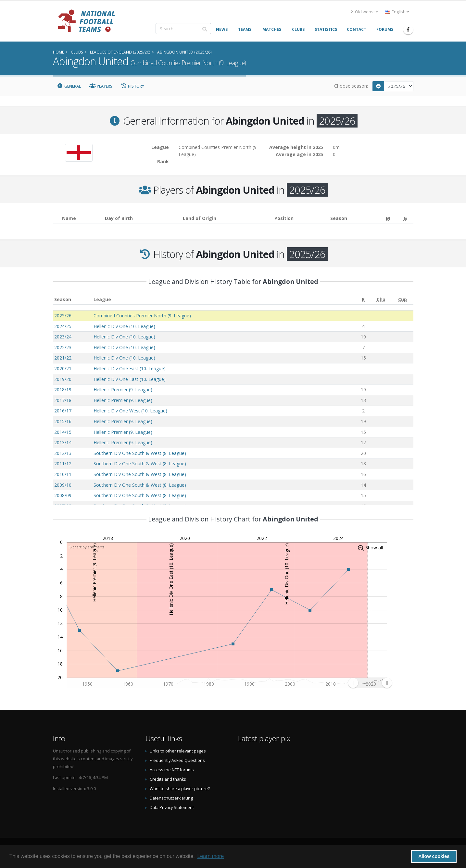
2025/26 (63, 316)
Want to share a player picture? (180, 789)
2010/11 (63, 474)
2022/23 (63, 347)
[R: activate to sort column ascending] (363, 299)
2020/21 (63, 368)
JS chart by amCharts (86, 547)
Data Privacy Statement (172, 807)
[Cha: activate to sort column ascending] (381, 299)
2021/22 (63, 358)
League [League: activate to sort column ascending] (102, 299)
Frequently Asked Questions (177, 760)
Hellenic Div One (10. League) (124, 326)
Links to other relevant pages (178, 751)
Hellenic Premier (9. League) (123, 390)
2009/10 (63, 485)
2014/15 (63, 432)
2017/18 (63, 400)
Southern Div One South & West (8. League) (140, 453)
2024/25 (63, 326)
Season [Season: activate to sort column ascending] (63, 299)
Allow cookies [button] (434, 856)
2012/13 (63, 453)
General (69, 86)
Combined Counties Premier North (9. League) (142, 316)
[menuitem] (370, 683)
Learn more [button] (210, 856)
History (133, 86)
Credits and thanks (168, 779)
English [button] (397, 12)
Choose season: (351, 86)
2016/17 (63, 411)
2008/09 (63, 495)
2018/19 (63, 390)
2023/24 (63, 337)
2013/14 (63, 442)
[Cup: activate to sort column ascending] (402, 299)
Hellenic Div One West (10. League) (130, 411)
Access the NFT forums (172, 770)
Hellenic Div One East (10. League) (130, 368)
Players (101, 86)
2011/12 (63, 464)
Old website (365, 12)
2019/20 (63, 379)
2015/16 (63, 421)
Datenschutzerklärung (171, 798)
